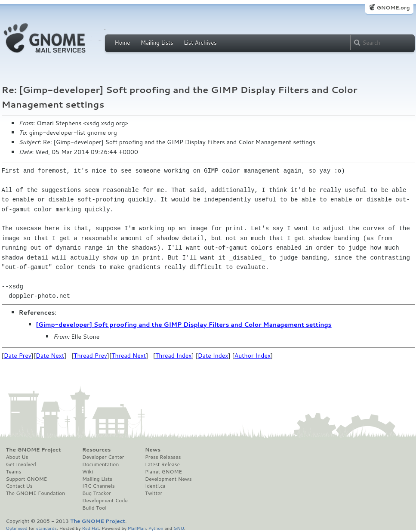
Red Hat (90, 528)
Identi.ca (155, 486)
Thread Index (174, 356)
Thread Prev (90, 356)
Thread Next (129, 356)
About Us (17, 457)
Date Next (50, 356)
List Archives (200, 43)
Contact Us (19, 486)
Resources (96, 450)
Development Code (105, 501)
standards (46, 528)
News (153, 450)
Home (123, 43)
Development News (168, 479)
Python (156, 528)
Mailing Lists (157, 43)
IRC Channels (99, 486)
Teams (14, 472)
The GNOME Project (34, 450)
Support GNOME (27, 479)
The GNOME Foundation (36, 493)
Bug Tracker (97, 493)
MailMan (137, 528)
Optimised (17, 528)
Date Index (213, 356)
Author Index (253, 356)
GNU (179, 528)
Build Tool (94, 508)
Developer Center (103, 457)
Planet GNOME (163, 472)
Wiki (88, 472)
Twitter (154, 493)
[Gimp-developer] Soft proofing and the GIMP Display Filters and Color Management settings (184, 325)
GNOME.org (393, 8)
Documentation (100, 464)
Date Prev (18, 356)
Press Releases (163, 457)
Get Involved (21, 464)
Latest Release (162, 464)
